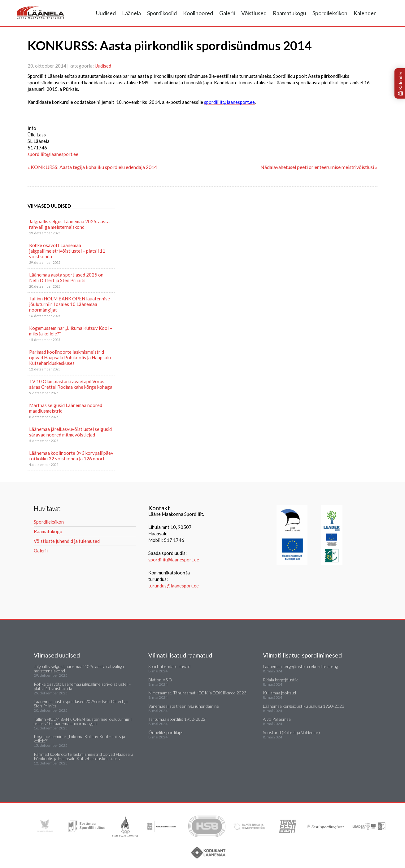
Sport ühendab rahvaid (169, 666)
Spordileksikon (330, 13)
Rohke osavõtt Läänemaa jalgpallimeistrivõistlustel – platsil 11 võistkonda (67, 251)
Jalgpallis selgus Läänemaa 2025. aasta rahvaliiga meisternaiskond (69, 224)
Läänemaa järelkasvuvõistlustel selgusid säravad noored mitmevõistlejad (70, 432)
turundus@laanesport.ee (174, 586)
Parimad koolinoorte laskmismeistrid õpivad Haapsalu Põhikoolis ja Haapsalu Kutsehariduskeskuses (70, 357)
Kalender (365, 13)
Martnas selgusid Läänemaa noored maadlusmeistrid (66, 408)
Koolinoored (198, 13)
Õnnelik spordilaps (166, 732)
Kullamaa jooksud (279, 693)
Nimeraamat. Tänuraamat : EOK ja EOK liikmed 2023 (197, 693)
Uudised (106, 13)
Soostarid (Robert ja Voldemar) (291, 732)
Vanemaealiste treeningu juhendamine (184, 706)
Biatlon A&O (160, 680)
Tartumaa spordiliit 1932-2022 (177, 719)
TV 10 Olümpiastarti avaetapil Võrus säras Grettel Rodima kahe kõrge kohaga (71, 384)
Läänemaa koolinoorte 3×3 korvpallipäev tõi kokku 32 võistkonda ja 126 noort (71, 456)
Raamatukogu (290, 13)
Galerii (227, 13)
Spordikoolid (162, 13)
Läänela (131, 13)
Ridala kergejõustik (280, 680)
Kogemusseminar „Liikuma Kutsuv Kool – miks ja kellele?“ (71, 331)
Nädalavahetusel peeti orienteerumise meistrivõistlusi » (319, 167)
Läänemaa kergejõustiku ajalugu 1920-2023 (304, 706)
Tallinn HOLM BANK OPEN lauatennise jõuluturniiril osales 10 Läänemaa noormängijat (70, 304)
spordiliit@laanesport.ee (53, 154)
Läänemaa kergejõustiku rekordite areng (300, 666)
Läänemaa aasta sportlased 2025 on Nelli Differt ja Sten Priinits (66, 277)
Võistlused (254, 13)
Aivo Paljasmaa (277, 719)
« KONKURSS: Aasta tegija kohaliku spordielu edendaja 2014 (92, 167)
